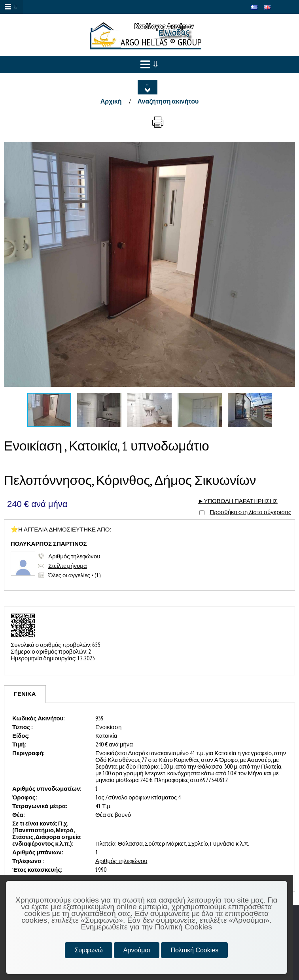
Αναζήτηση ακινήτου (168, 101)
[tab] (25, 694)
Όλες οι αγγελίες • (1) (74, 575)
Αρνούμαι (137, 950)
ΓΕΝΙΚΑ (25, 694)
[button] (288, 149)
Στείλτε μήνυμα (68, 566)
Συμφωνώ (88, 950)
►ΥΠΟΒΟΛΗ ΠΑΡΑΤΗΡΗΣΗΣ (237, 501)
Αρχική (111, 101)
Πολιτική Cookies (194, 950)
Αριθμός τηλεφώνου (74, 556)
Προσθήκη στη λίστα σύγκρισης (250, 512)
